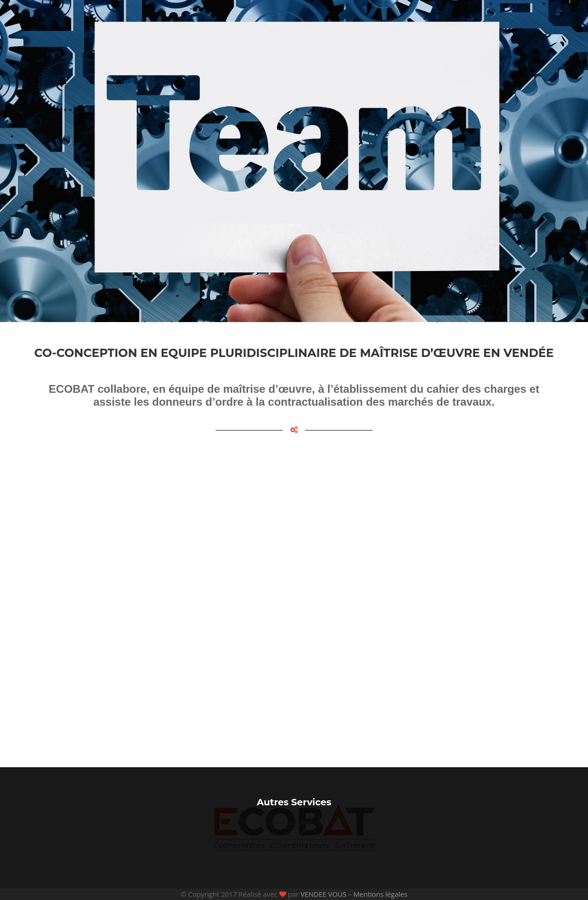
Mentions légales (380, 894)
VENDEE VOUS (323, 894)
